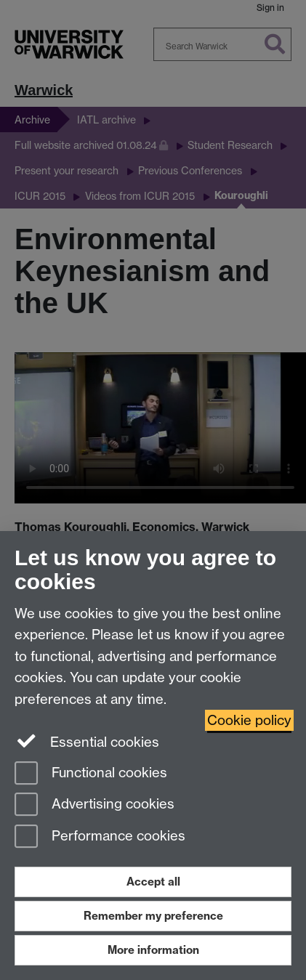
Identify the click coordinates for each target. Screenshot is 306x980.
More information (153, 950)
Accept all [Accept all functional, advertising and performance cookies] (153, 882)
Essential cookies (87, 741)
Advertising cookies (94, 805)
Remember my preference (153, 916)
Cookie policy (249, 720)
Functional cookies (91, 774)
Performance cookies (100, 837)
